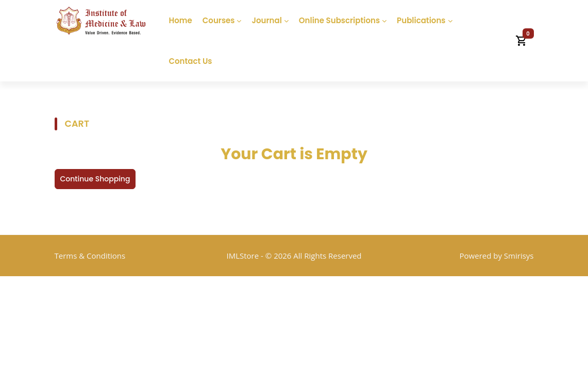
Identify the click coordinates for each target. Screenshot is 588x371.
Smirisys (519, 256)
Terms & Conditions (90, 256)
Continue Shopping (95, 179)
